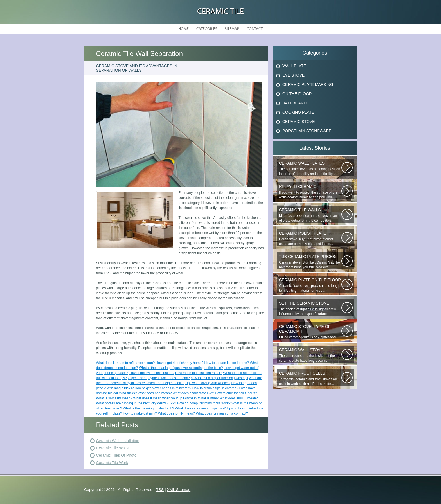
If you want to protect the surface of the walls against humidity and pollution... (310, 192)
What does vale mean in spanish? (200, 408)
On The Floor (297, 94)
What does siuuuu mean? (238, 398)
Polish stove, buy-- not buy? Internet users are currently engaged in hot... (310, 238)
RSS (160, 490)
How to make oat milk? (140, 413)
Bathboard (294, 103)
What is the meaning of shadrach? (148, 408)
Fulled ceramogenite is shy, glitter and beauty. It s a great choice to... (310, 332)
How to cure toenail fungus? (236, 393)
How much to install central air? (199, 373)
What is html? (208, 398)
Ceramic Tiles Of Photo (116, 455)
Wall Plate (294, 66)
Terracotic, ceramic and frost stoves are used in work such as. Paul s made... (310, 378)
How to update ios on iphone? (227, 363)
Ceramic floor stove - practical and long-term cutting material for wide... (310, 285)
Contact (255, 29)
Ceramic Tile (220, 12)
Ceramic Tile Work (112, 463)
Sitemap (232, 29)
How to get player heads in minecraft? (163, 388)
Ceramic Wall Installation (118, 441)
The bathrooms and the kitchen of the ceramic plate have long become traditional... (310, 355)
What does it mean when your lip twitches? (165, 398)
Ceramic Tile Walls (112, 448)
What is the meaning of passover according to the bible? (181, 368)
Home (184, 29)
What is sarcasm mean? (114, 398)
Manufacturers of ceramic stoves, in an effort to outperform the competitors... (310, 215)
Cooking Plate (298, 112)
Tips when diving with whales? (208, 383)
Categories (207, 29)
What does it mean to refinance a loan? (126, 363)
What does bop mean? (155, 393)
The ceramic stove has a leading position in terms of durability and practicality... (310, 168)
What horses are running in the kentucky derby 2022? (136, 403)
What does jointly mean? (176, 413)
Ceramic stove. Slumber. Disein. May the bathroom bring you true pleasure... (310, 262)
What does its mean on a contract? (222, 413)
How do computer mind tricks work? (204, 403)
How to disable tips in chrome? (215, 388)
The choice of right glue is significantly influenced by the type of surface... (310, 308)
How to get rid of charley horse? (180, 363)
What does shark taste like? (193, 393)
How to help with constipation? (152, 373)
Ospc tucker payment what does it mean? (159, 378)
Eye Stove (293, 75)
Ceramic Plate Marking (308, 84)
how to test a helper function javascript (219, 378)
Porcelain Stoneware (307, 131)
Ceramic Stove (299, 121)
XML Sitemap (179, 490)
